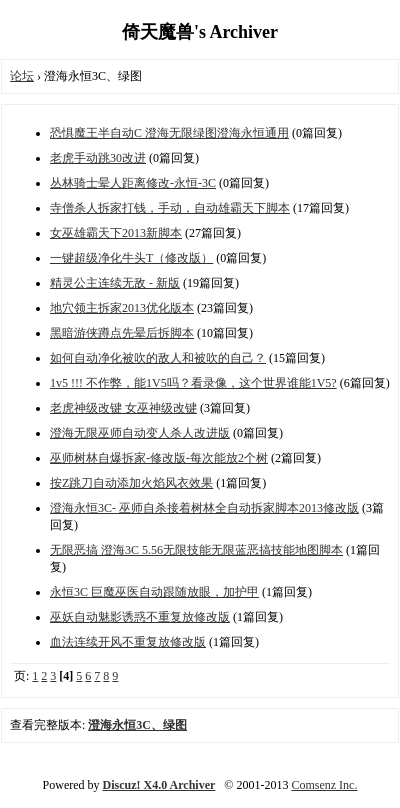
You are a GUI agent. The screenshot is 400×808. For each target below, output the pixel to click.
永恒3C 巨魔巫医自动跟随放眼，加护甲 (154, 592)
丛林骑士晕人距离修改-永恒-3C (133, 183)
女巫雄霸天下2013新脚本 (116, 233)
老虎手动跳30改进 (98, 158)
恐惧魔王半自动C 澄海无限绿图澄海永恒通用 (169, 133)
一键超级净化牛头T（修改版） (131, 258)
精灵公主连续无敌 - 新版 (115, 283)
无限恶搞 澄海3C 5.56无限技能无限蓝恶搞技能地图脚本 (196, 550)
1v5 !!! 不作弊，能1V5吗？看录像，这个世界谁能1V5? (193, 383)
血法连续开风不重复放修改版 (128, 642)
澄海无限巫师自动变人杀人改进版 (140, 433)
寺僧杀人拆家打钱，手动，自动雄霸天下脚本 (170, 208)
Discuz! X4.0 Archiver (159, 785)
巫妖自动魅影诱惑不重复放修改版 (140, 617)
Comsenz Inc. (324, 785)
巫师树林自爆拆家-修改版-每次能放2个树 (159, 458)
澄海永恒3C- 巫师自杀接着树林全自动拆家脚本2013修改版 (204, 508)
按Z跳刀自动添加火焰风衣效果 (131, 483)
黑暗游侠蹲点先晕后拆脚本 (122, 333)
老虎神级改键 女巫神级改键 (123, 408)
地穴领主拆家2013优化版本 (122, 308)
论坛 (22, 76)
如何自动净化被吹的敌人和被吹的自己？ (158, 358)
